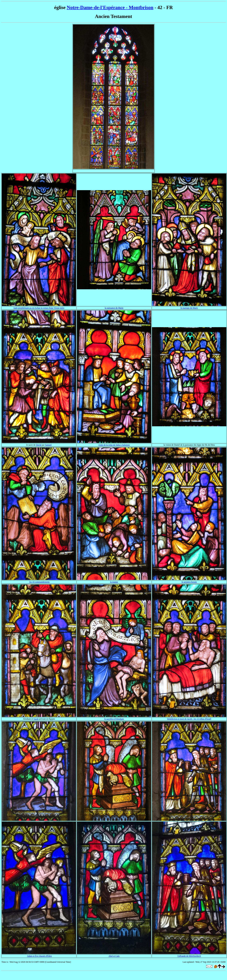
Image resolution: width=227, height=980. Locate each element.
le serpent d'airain (189, 582)
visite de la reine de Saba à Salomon (114, 445)
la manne (114, 582)
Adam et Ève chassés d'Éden (39, 956)
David (39, 445)
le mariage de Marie (189, 308)
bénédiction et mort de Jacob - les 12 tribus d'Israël (189, 719)
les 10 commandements (39, 582)
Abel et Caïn (114, 956)
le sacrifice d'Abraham (114, 719)
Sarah (36, 719)
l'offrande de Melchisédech (189, 956)
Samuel (48, 445)
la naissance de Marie (114, 308)
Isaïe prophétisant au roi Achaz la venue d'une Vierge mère (39, 308)
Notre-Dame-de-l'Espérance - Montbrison (110, 7)
